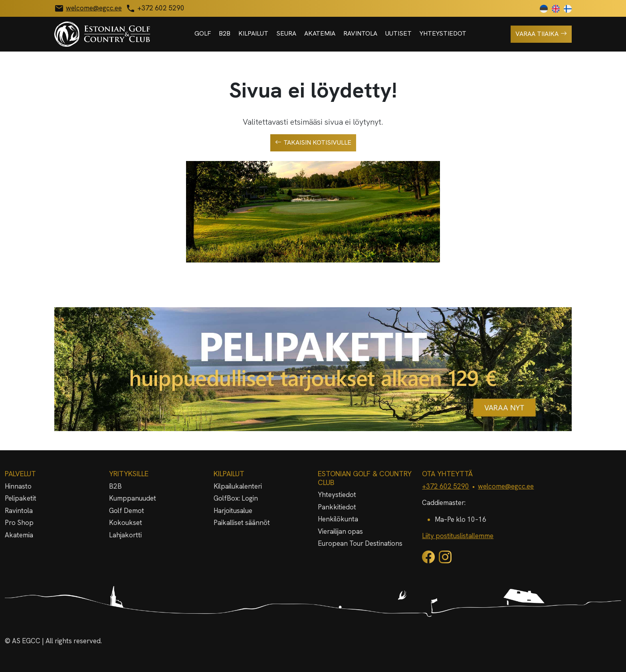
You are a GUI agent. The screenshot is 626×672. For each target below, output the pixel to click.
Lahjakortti (125, 535)
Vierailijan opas (340, 531)
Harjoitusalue (233, 511)
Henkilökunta (338, 519)
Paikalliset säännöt (242, 523)
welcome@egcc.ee (506, 486)
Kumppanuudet (133, 498)
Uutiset (398, 33)
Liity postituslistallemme (458, 536)
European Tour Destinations (360, 543)
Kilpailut (253, 33)
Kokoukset (126, 523)
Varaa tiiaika (541, 34)
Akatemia (320, 33)
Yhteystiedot (443, 33)
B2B (225, 33)
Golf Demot (127, 511)
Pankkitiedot (337, 507)
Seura (286, 33)
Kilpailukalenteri (238, 486)
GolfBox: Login (236, 498)
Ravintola (360, 33)
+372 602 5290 (446, 486)
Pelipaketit (21, 498)
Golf (203, 33)
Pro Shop (19, 523)
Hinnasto (18, 486)
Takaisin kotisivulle (313, 143)
